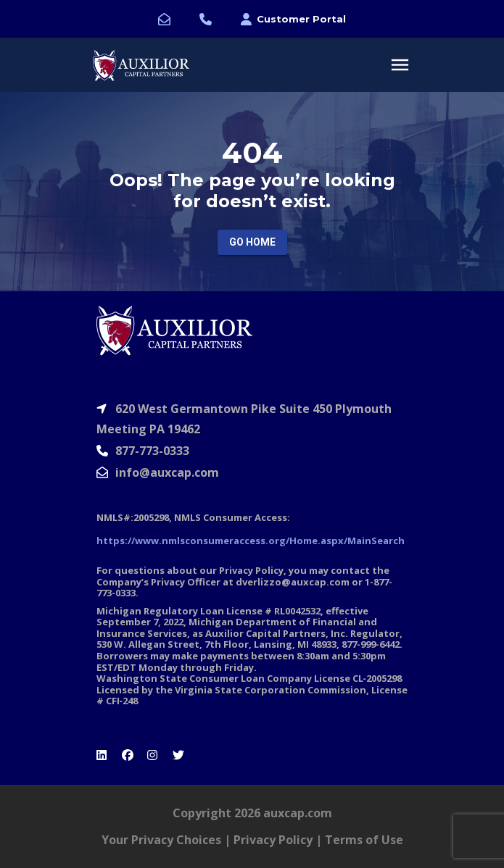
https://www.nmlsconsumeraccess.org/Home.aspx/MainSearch (251, 541)
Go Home (252, 242)
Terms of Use (364, 840)
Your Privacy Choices (161, 840)
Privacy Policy (273, 840)
